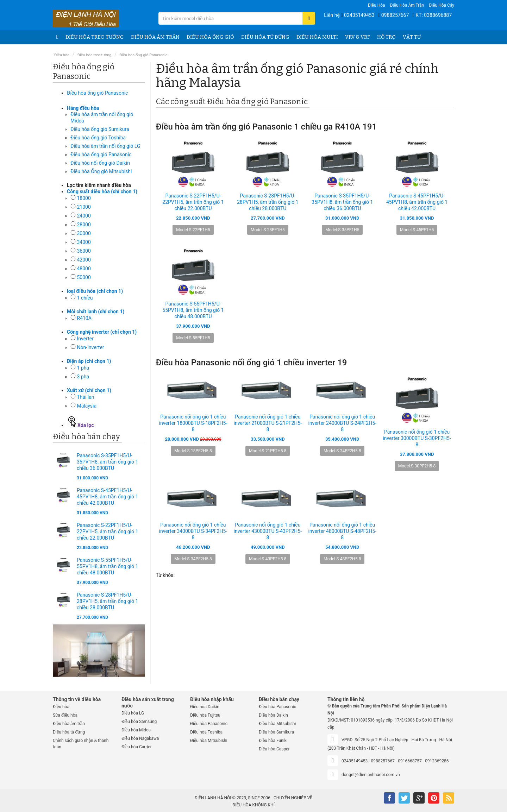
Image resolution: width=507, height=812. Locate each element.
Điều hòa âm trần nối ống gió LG (105, 146)
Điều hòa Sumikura (276, 732)
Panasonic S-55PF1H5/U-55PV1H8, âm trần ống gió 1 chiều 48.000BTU (107, 566)
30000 (84, 233)
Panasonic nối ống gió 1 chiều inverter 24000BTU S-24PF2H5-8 (342, 423)
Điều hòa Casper (274, 749)
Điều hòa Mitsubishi (209, 741)
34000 (84, 242)
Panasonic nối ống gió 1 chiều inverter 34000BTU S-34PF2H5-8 (193, 531)
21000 (84, 207)
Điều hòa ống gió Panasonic (101, 155)
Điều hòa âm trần (407, 5)
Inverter (85, 339)
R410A (84, 318)
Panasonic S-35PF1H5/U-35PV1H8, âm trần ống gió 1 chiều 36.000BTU (107, 462)
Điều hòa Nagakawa (140, 738)
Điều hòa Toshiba (206, 732)
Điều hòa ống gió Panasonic (143, 55)
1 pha (83, 368)
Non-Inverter (90, 347)
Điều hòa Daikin (205, 707)
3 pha (83, 377)
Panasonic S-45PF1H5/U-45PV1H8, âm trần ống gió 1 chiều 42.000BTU (107, 497)
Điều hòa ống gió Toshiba (98, 138)
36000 (84, 251)
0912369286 (437, 761)
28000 (84, 225)
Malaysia (87, 406)
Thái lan (85, 397)
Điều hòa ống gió (210, 37)
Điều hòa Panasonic (209, 724)
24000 (84, 216)
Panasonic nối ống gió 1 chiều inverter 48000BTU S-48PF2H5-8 (342, 531)
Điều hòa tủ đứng (265, 37)
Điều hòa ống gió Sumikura (100, 129)
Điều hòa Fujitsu (205, 715)
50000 (84, 277)
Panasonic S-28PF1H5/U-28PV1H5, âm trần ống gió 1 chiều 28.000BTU (107, 601)
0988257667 (395, 15)
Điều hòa (377, 5)
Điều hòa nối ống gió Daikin (100, 163)
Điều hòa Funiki (273, 741)
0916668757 (410, 761)
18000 (84, 198)
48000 (84, 269)
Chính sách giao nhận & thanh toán (81, 744)
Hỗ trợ (386, 37)
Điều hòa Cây (442, 5)
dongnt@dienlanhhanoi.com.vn (371, 775)
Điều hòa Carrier (137, 747)
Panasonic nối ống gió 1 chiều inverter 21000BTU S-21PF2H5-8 (268, 423)
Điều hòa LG (133, 713)
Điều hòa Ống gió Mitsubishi (101, 171)
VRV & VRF (358, 37)
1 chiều (85, 298)
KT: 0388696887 (434, 15)
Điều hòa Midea (136, 730)
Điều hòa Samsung (139, 722)
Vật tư (412, 37)
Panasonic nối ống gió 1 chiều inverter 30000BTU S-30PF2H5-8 (417, 438)
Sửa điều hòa (65, 715)
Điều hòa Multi (317, 37)
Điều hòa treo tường (95, 37)
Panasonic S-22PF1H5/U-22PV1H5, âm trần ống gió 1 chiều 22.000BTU (107, 531)
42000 (84, 260)
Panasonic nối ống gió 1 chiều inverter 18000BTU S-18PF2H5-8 (193, 423)
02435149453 (359, 15)
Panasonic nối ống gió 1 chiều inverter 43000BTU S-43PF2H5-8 (268, 531)
